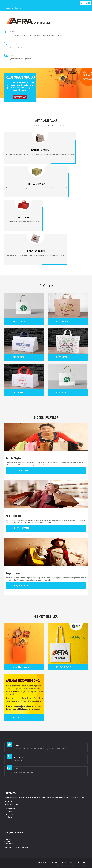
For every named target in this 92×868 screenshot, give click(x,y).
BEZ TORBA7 (19, 357)
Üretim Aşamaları (22, 667)
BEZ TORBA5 (62, 357)
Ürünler (11, 811)
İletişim (18, 8)
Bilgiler (11, 814)
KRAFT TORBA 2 (20, 321)
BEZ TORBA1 (62, 393)
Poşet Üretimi (13, 573)
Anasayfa (9, 8)
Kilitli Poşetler (13, 516)
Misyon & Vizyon (64, 667)
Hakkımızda (19, 718)
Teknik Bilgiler (13, 458)
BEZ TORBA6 (19, 393)
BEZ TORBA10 (62, 321)
